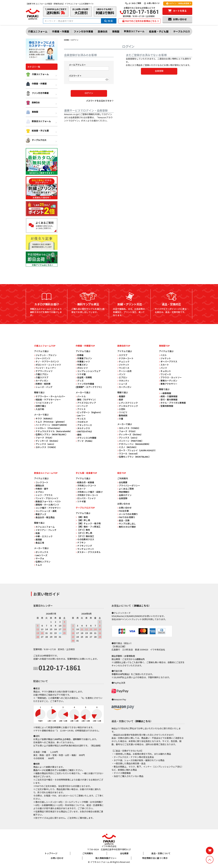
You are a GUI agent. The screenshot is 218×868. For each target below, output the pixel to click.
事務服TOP (164, 346)
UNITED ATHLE (84, 431)
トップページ (51, 853)
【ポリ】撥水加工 (85, 536)
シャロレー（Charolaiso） (48, 428)
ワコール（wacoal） (128, 453)
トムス (38, 565)
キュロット (165, 371)
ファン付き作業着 (83, 31)
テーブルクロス (182, 31)
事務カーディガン (168, 381)
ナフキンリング (84, 546)
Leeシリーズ (41, 555)
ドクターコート (125, 358)
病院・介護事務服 (168, 396)
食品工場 (39, 543)
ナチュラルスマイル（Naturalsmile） (53, 431)
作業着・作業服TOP (85, 346)
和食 (37, 533)
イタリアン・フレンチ (45, 530)
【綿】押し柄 (83, 520)
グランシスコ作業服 (86, 438)
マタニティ (123, 381)
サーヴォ (39, 558)
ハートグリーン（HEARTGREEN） (51, 425)
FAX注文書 (123, 511)
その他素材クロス (85, 539)
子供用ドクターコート (87, 495)
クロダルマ (82, 422)
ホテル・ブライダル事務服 (172, 403)
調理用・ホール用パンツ (47, 505)
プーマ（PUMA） (85, 441)
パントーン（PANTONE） (130, 441)
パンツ (121, 374)
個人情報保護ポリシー (106, 858)
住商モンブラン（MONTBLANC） (51, 434)
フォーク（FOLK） (44, 438)
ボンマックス (41, 552)
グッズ (80, 381)
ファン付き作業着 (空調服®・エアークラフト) (89, 385)
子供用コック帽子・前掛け (89, 492)
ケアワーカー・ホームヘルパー (50, 396)
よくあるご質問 (133, 3)
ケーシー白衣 (124, 371)
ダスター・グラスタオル (88, 552)
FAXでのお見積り (126, 517)
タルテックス (83, 428)
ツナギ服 (81, 374)
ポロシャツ (82, 368)
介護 (120, 419)
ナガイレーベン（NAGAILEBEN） (134, 444)
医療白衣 (103, 31)
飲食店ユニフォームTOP (46, 473)
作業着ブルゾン (84, 358)
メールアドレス (78, 65)
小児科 (121, 409)
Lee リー (81, 415)
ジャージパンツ (42, 358)
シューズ (122, 384)
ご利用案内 (88, 853)
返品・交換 (123, 520)
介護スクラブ (41, 377)
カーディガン (41, 381)
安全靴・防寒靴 (84, 377)
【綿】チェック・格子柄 (88, 523)
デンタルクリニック (128, 406)
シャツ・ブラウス (43, 495)
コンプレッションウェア (88, 371)
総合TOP (122, 473)
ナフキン (81, 542)
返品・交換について (161, 853)
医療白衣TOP (124, 346)
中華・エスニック (43, 536)
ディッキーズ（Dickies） (47, 441)
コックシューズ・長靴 (45, 511)
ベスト (163, 355)
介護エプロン (41, 374)
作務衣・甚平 (41, 489)
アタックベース (84, 425)
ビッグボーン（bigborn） (89, 412)
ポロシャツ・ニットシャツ (48, 365)
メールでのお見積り (128, 514)
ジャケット (123, 365)
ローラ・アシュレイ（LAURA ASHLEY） (137, 450)
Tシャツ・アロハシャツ (46, 498)
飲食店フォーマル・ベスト (48, 501)
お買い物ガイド (152, 3)
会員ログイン (124, 495)
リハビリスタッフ (43, 403)
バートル (81, 396)
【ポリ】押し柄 (84, 533)
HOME (67, 40)
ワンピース (123, 368)
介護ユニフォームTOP (45, 346)
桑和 (79, 435)
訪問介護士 (40, 406)
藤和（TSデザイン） (86, 400)
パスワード (75, 76)
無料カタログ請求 (127, 527)
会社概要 (122, 482)
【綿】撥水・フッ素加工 (88, 527)
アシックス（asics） (45, 444)
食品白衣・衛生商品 (44, 517)
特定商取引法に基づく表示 (155, 858)
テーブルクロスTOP (85, 508)
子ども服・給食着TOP (86, 473)
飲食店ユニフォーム (134, 31)
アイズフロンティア (86, 403)
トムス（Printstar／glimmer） (50, 422)
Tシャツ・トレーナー (45, 368)
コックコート (41, 482)
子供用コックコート (86, 485)
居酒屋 (38, 539)
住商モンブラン (42, 562)
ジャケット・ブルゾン (45, 355)
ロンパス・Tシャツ (86, 498)
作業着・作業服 (61, 31)
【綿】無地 (82, 517)
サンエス (81, 419)
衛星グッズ (40, 514)
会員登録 (122, 498)
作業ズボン (82, 365)
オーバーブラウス (168, 361)
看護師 (121, 396)
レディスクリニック (128, 403)
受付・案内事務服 (168, 400)
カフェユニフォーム (44, 527)
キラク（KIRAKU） (44, 418)
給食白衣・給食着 (85, 482)
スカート (164, 365)
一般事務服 (165, 393)
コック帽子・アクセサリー (47, 508)
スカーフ (81, 489)
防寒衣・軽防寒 (42, 384)
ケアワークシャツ (43, 371)
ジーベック (82, 406)
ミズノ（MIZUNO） (128, 447)
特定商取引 (123, 492)
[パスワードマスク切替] (107, 79)
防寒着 (80, 355)
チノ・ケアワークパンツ (46, 361)
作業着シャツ (83, 361)
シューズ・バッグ (43, 387)
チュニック (123, 361)
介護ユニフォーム (38, 31)
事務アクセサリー (168, 384)
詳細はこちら (141, 606)
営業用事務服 (166, 406)
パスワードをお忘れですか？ (100, 101)
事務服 (116, 31)
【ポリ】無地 (83, 530)
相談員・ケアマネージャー (47, 400)
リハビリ (122, 412)
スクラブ (122, 355)
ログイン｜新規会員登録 (178, 3)
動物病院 (122, 415)
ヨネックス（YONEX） (46, 447)
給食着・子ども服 (159, 31)
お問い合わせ (124, 508)
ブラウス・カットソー (170, 377)
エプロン (122, 377)
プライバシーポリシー (129, 485)
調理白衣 (39, 485)
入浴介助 (39, 409)
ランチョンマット (85, 549)
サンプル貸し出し (127, 524)
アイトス (81, 409)
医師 (120, 400)
